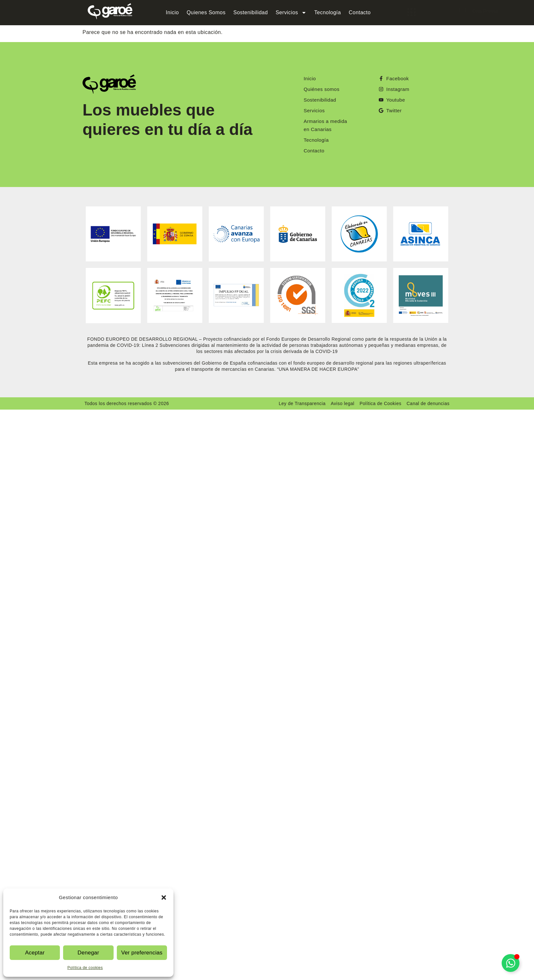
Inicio (172, 12)
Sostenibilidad (251, 12)
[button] (164, 897)
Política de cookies (85, 968)
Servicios (291, 13)
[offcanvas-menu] (403, 12)
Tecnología (328, 12)
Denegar (88, 953)
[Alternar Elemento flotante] (511, 963)
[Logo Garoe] (110, 11)
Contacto (360, 12)
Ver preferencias (142, 953)
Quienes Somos (206, 12)
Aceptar (35, 953)
